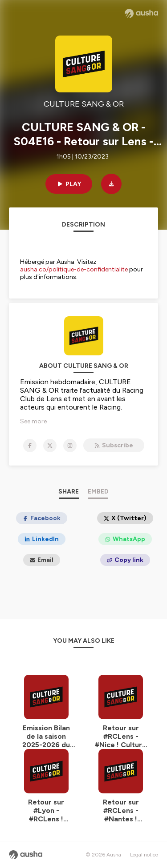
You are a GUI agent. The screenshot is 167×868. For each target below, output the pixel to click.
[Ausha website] (141, 13)
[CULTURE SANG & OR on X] (50, 446)
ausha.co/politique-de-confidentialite (74, 269)
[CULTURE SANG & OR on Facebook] (30, 446)
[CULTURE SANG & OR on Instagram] (70, 446)
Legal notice (144, 855)
